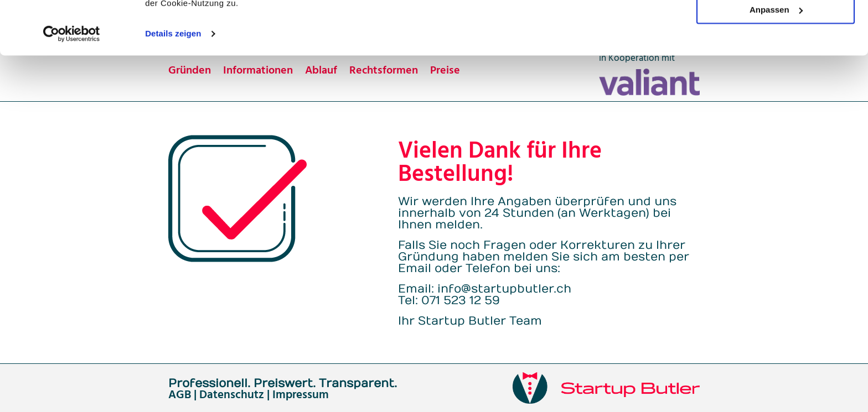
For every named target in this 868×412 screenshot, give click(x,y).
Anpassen (776, 60)
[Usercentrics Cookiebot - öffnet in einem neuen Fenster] (72, 84)
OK (776, 27)
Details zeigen (173, 84)
